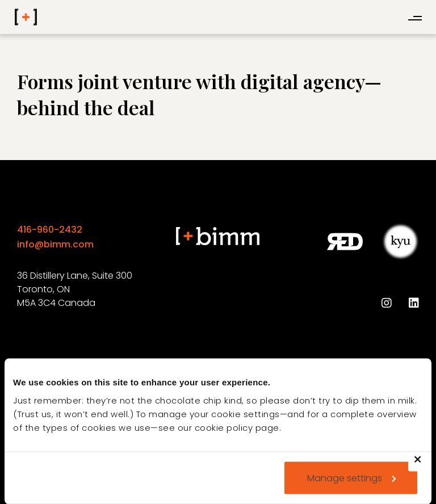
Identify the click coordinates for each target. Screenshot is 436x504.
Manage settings (351, 478)
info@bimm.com (55, 244)
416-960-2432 (50, 230)
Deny (423, 466)
